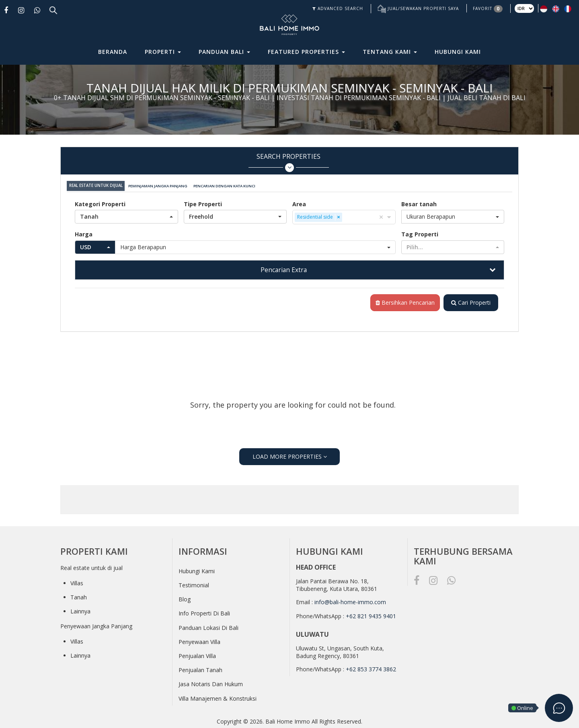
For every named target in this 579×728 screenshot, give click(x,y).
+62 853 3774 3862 (371, 668)
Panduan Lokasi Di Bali (208, 626)
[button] (126, 215)
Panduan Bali (224, 52)
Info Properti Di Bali (204, 612)
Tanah (79, 596)
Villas (77, 581)
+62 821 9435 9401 (371, 615)
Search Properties (288, 162)
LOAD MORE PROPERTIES (290, 455)
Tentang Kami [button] (390, 52)
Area (299, 202)
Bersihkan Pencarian (403, 301)
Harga (84, 233)
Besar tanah (419, 202)
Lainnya (80, 610)
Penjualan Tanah (200, 669)
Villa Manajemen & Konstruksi (218, 697)
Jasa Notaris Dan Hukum (211, 683)
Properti (163, 52)
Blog (185, 598)
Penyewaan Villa (199, 641)
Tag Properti (420, 233)
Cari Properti (470, 301)
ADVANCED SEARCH (338, 8)
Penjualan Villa (197, 655)
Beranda (113, 52)
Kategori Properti (100, 202)
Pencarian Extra (283, 268)
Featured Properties (306, 52)
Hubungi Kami (458, 52)
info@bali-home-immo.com (350, 600)
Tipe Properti (203, 202)
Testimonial (194, 584)
